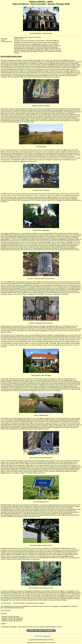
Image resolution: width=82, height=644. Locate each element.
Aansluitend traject (6, 603)
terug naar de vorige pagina (43, 636)
